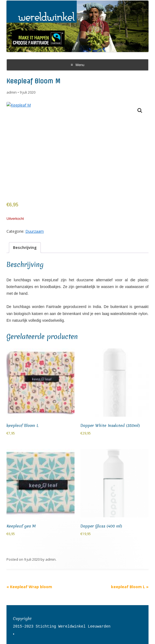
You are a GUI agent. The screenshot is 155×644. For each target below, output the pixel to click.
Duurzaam (35, 231)
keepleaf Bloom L (130, 587)
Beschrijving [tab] (25, 247)
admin (12, 92)
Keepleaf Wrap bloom (29, 587)
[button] (140, 111)
